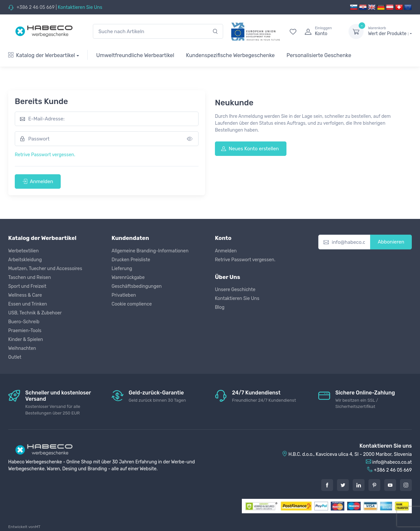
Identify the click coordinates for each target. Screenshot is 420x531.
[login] (321, 32)
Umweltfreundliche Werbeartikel (135, 55)
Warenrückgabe (128, 277)
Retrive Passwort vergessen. (45, 155)
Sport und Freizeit (27, 286)
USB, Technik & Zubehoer (35, 313)
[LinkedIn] (359, 485)
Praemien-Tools (25, 331)
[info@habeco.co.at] (344, 242)
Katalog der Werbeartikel (42, 55)
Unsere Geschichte (235, 290)
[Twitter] (343, 485)
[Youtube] (390, 485)
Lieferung (122, 269)
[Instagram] (406, 485)
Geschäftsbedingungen (137, 286)
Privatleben (124, 295)
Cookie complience (132, 304)
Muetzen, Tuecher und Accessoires (45, 269)
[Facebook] (327, 485)
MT (38, 527)
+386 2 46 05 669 (35, 7)
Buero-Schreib (24, 322)
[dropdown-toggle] (356, 32)
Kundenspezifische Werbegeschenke (230, 55)
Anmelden (38, 181)
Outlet (15, 357)
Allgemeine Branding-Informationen (150, 251)
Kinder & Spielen (26, 340)
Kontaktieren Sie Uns (80, 7)
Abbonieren (391, 242)
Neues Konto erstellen (250, 149)
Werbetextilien (23, 251)
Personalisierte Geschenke (319, 55)
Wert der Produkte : (390, 31)
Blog (220, 307)
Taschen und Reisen (30, 277)
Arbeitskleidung (25, 260)
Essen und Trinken (28, 304)
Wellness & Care (25, 295)
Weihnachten (22, 348)
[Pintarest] (374, 485)
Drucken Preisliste (131, 260)
